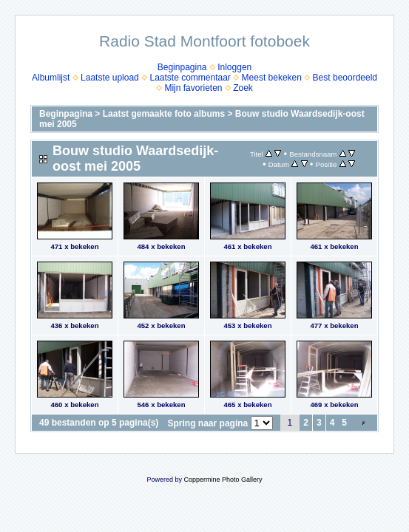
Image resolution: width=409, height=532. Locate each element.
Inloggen (234, 67)
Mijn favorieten (193, 88)
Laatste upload (110, 78)
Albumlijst (51, 78)
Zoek (243, 88)
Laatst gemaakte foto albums (164, 114)
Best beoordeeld (345, 78)
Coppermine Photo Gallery (223, 480)
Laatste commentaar (190, 78)
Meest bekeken (272, 78)
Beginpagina (182, 67)
